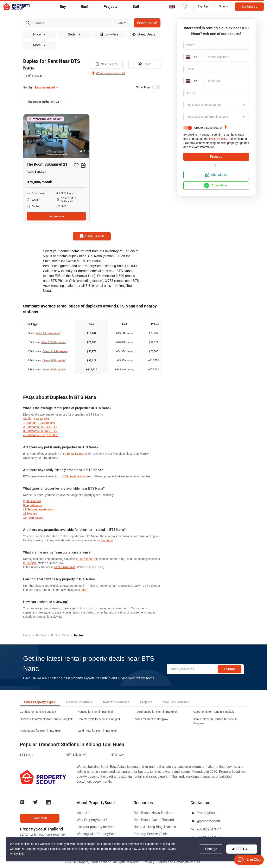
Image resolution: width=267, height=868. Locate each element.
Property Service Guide (151, 834)
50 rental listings (74, 454)
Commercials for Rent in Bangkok (99, 719)
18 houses (30, 514)
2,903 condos (32, 501)
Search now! (147, 23)
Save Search (106, 64)
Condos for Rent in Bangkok (38, 712)
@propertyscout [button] (208, 821)
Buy (63, 6)
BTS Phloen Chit (87, 559)
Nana (65, 635)
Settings (211, 849)
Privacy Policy (218, 139)
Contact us (249, 6)
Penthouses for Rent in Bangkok (41, 731)
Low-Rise (109, 34)
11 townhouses (33, 518)
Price (40, 34)
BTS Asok (29, 563)
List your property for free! (96, 827)
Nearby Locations (79, 702)
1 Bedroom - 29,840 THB (39, 423)
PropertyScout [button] (207, 813)
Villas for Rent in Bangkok (152, 719)
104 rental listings (74, 476)
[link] (21, 854)
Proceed (216, 157)
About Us (83, 813)
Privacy (149, 862)
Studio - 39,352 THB (36, 419)
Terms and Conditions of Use (179, 862)
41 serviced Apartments (39, 509)
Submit (230, 669)
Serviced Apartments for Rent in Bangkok (46, 719)
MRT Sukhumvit (65, 567)
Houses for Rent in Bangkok (95, 712)
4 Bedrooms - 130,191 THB (41, 435)
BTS (54, 635)
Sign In (223, 6)
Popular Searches (176, 702)
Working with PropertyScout (97, 834)
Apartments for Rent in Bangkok (213, 712)
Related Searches (116, 702)
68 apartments (32, 505)
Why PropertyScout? (92, 820)
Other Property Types (40, 702)
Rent (85, 6)
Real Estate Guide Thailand (154, 820)
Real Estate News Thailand (154, 813)
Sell (136, 6)
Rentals (41, 635)
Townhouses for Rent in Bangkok (156, 712)
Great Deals (144, 34)
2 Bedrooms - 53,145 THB (40, 427)
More (40, 45)
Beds (74, 34)
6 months (107, 540)
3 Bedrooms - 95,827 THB (40, 431)
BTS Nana (27, 755)
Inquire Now (56, 216)
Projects (146, 702)
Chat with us (216, 175)
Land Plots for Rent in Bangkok (97, 731)
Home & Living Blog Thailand (155, 827)
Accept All (242, 849)
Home (27, 635)
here (84, 590)
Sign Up (203, 6)
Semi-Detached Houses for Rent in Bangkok (215, 721)
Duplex (79, 635)
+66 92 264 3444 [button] (209, 829)
